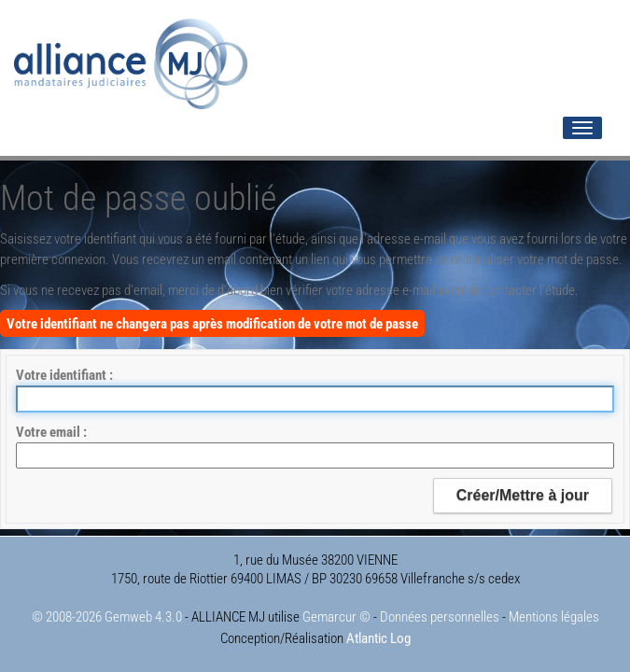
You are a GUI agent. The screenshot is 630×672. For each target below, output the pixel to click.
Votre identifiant (63, 375)
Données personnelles (440, 617)
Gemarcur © (336, 617)
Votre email (49, 432)
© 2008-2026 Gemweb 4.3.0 (107, 617)
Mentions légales (554, 617)
